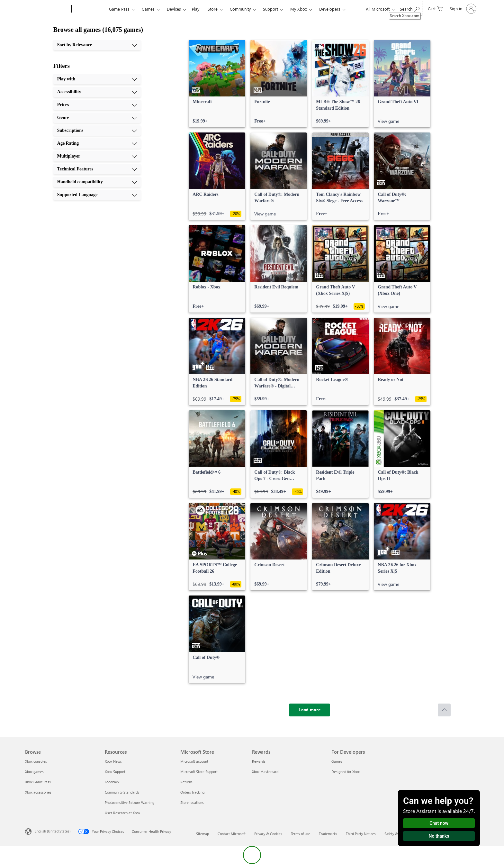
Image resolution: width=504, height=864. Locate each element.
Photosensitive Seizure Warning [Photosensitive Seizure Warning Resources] (130, 802)
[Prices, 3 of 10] (97, 105)
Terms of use (301, 834)
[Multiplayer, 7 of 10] (97, 156)
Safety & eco (394, 834)
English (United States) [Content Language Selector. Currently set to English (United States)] (53, 831)
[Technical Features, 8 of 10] (97, 169)
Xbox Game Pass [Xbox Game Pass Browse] (38, 782)
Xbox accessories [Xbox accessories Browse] (38, 792)
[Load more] (310, 710)
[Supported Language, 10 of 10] (97, 195)
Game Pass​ (119, 9)
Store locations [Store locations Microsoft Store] (192, 802)
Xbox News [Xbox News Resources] (113, 761)
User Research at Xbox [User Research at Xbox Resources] (122, 813)
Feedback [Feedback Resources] (112, 782)
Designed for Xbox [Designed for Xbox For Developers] (346, 772)
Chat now (439, 823)
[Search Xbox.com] (410, 8)
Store (213, 9)
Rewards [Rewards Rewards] (259, 761)
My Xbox (299, 9)
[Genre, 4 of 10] (97, 118)
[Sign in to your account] (462, 9)
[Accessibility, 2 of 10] (97, 92)
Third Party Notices (361, 834)
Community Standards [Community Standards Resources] (122, 792)
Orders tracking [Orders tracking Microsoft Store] (192, 792)
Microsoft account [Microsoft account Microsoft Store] (194, 761)
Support (270, 9)
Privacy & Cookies (268, 834)
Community (240, 9)
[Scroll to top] (444, 710)
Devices (174, 9)
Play (196, 9)
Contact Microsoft (232, 834)
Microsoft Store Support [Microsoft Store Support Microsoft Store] (199, 772)
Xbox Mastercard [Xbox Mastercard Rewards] (265, 772)
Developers (330, 9)
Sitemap (203, 834)
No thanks (439, 836)
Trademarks (328, 834)
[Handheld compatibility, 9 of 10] (97, 182)
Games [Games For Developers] (337, 761)
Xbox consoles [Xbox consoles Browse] (36, 761)
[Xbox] (90, 9)
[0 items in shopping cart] (435, 8)
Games (148, 9)
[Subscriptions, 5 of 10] (97, 131)
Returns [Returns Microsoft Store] (186, 782)
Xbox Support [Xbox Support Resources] (115, 772)
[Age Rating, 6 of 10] (97, 143)
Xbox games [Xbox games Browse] (34, 772)
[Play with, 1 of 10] (97, 79)
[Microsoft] (47, 9)
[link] (217, 84)
